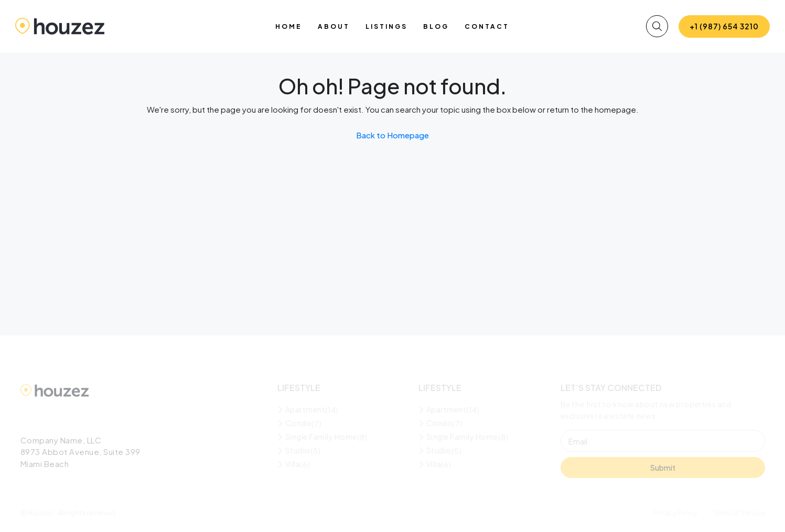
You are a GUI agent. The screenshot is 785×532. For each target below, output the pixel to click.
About (334, 26)
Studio (298, 450)
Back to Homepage (393, 135)
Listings (386, 26)
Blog (436, 26)
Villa (293, 464)
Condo (299, 423)
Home (289, 26)
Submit (663, 468)
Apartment (305, 409)
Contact (487, 26)
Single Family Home (321, 437)
